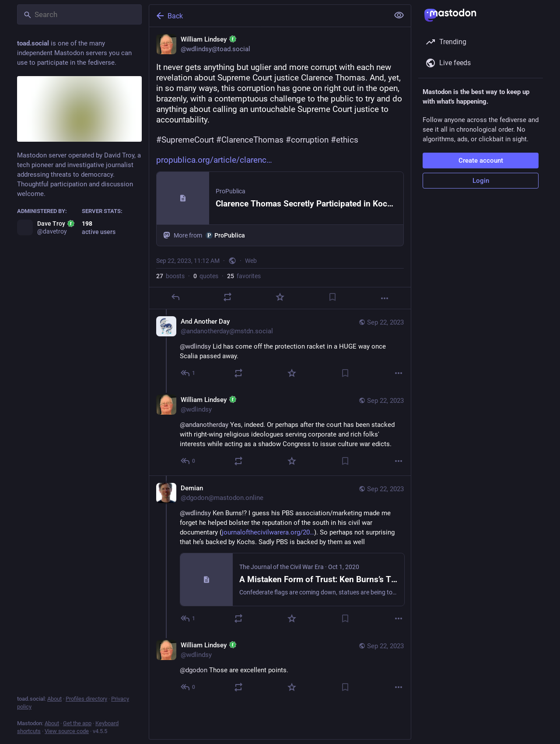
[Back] (268, 16)
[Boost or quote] (227, 297)
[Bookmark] (332, 297)
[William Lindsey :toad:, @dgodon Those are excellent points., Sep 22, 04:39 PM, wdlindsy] (280, 667)
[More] (385, 298)
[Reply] (175, 297)
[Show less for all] (399, 15)
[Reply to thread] (188, 373)
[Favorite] (280, 297)
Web (251, 261)
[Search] (79, 14)
